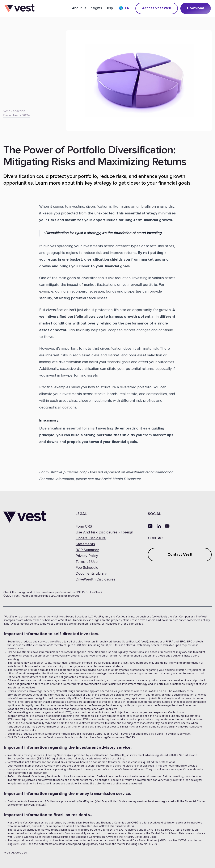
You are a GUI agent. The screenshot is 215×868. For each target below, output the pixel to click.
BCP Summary (87, 550)
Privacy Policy (87, 556)
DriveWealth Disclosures (95, 579)
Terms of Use (87, 562)
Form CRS (84, 527)
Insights (96, 8)
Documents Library (91, 574)
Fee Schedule (87, 568)
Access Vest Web (157, 8)
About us (79, 8)
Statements (85, 544)
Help (109, 8)
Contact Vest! (180, 555)
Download (196, 8)
